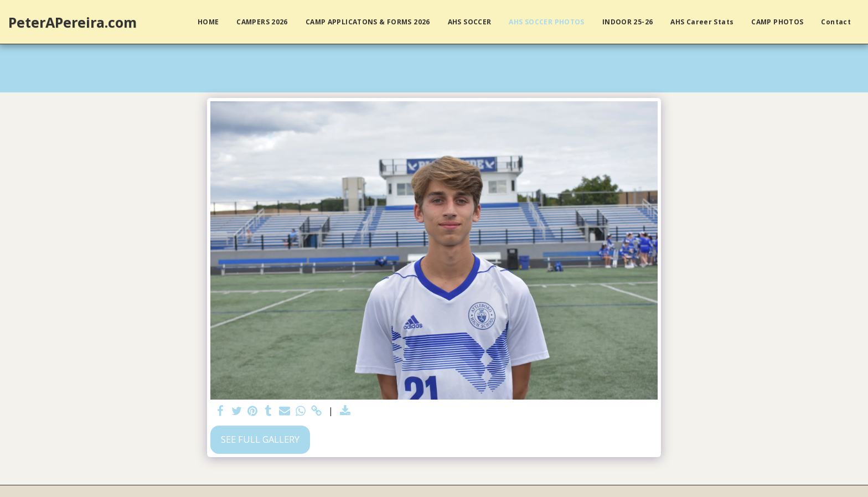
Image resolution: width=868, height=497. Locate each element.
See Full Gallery (260, 439)
